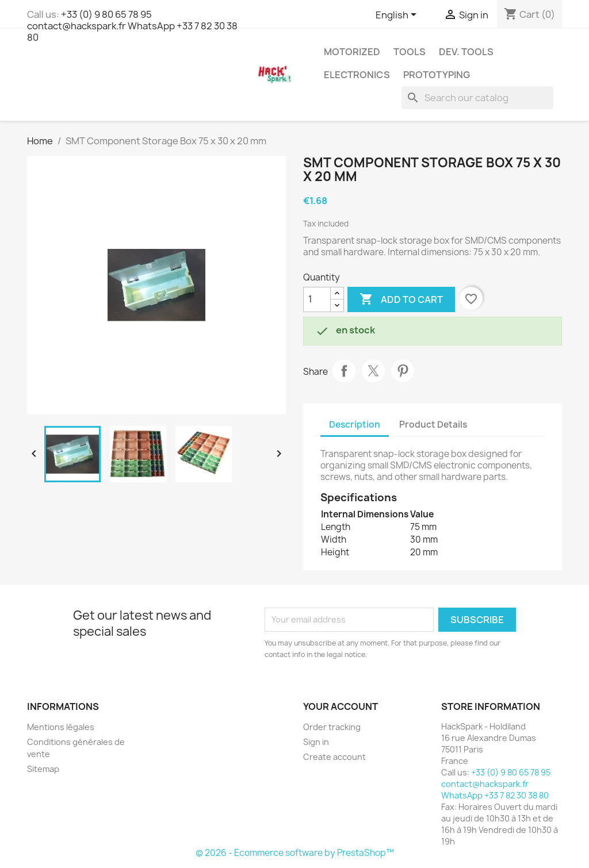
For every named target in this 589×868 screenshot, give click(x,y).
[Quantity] (317, 299)
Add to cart (401, 299)
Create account (334, 757)
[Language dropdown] (398, 16)
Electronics (357, 75)
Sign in (316, 742)
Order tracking (332, 727)
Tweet (373, 371)
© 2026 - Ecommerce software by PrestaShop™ (295, 853)
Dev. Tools (466, 52)
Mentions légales (61, 727)
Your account (341, 706)
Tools (410, 52)
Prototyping (437, 75)
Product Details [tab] (433, 425)
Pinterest (403, 371)
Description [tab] (355, 425)
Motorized (352, 52)
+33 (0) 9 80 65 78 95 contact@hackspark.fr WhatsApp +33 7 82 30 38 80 (132, 26)
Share (344, 371)
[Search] (477, 98)
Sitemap (43, 769)
